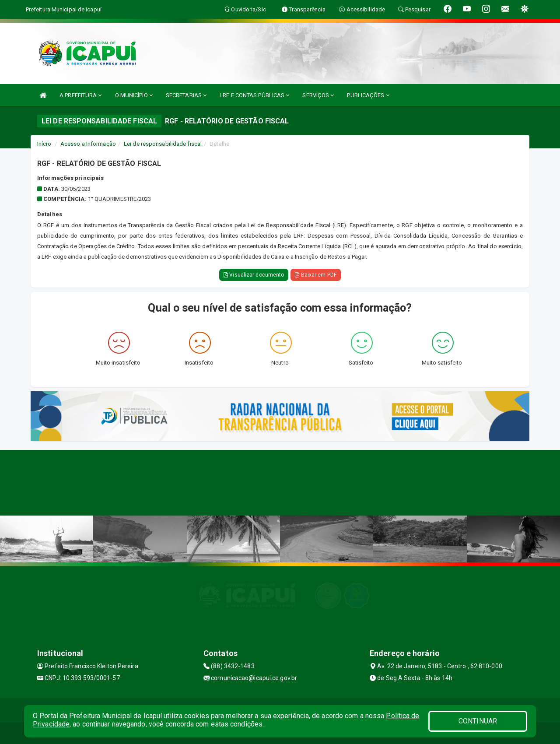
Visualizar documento (254, 275)
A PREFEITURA (80, 95)
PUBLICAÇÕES (368, 95)
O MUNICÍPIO (134, 95)
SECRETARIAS (186, 95)
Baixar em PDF (316, 275)
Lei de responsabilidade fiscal (163, 144)
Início (44, 144)
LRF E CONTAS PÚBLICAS (254, 95)
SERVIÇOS (318, 95)
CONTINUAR (478, 721)
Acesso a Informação (88, 144)
